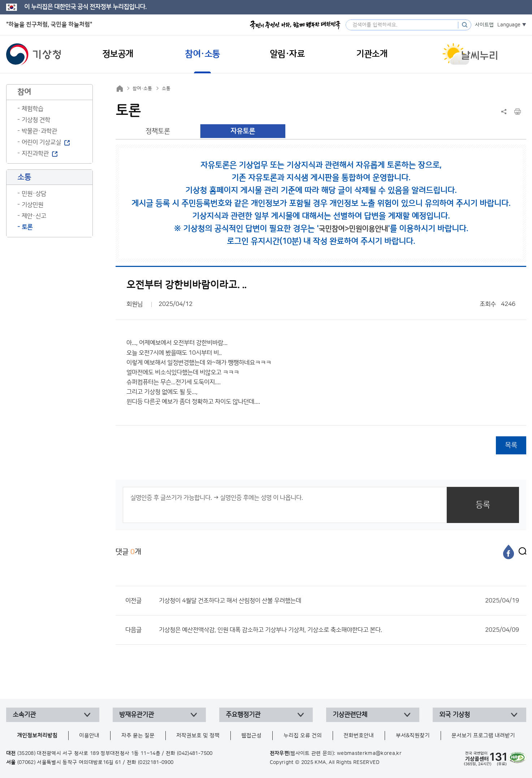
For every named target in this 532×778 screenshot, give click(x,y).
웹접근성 (251, 736)
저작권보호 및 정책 (198, 736)
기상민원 (33, 205)
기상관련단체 (350, 715)
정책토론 (158, 131)
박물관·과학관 (39, 131)
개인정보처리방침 (37, 736)
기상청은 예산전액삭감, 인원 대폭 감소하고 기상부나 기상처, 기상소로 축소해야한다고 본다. (339, 630)
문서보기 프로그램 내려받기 (483, 736)
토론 (27, 227)
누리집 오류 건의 (303, 736)
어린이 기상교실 (41, 142)
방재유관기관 (137, 715)
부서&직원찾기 (413, 736)
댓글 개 (128, 552)
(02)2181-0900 (156, 762)
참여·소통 (142, 88)
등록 (483, 505)
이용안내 (89, 736)
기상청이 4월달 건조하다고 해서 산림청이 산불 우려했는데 (339, 601)
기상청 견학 (36, 120)
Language (509, 25)
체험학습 (33, 109)
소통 (166, 88)
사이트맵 (484, 25)
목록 (511, 445)
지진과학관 (35, 154)
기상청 (34, 54)
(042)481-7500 (195, 753)
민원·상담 (34, 194)
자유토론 (243, 131)
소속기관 (24, 715)
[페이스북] (509, 552)
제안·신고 (34, 216)
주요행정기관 (243, 715)
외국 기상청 (455, 715)
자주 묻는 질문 (138, 736)
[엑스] (521, 552)
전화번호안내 (359, 736)
